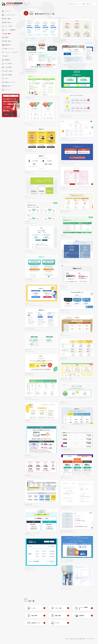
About (67, 639)
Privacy (77, 639)
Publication (72, 639)
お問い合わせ (83, 639)
